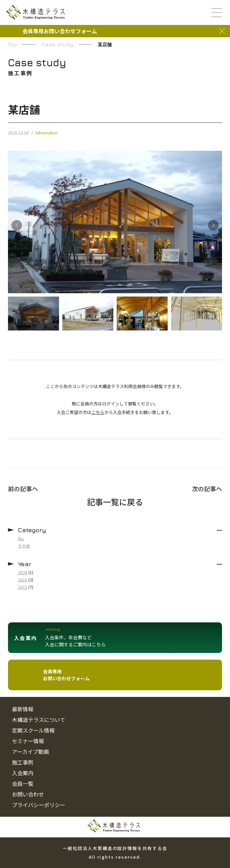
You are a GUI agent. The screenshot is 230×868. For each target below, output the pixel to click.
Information (47, 133)
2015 (23, 587)
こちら (98, 412)
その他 (24, 546)
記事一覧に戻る (115, 502)
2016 (23, 580)
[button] (213, 225)
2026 (23, 572)
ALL (21, 538)
